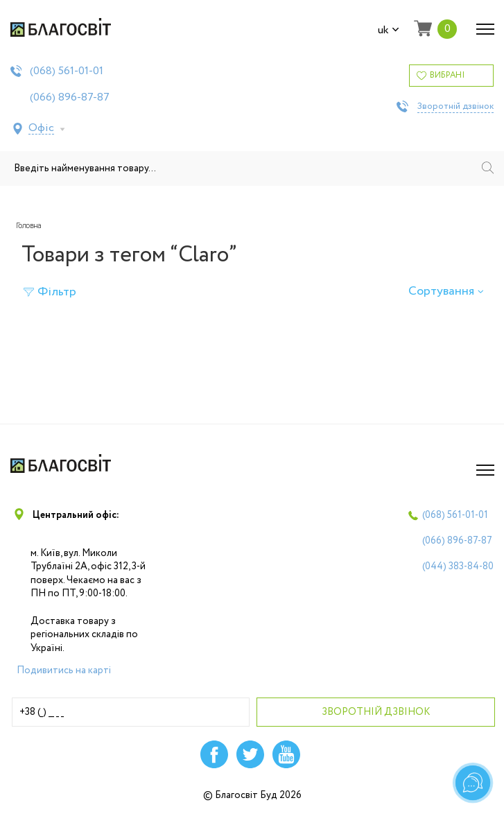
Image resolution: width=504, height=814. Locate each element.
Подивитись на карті (64, 670)
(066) (70, 98)
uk (389, 31)
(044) (458, 566)
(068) (67, 71)
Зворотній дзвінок (455, 107)
